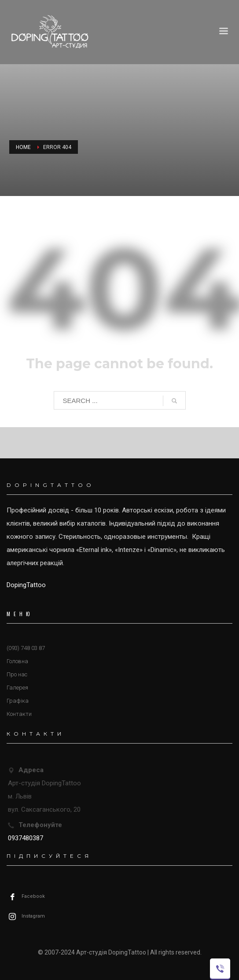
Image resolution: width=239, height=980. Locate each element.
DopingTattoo (26, 585)
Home (23, 147)
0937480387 (26, 838)
